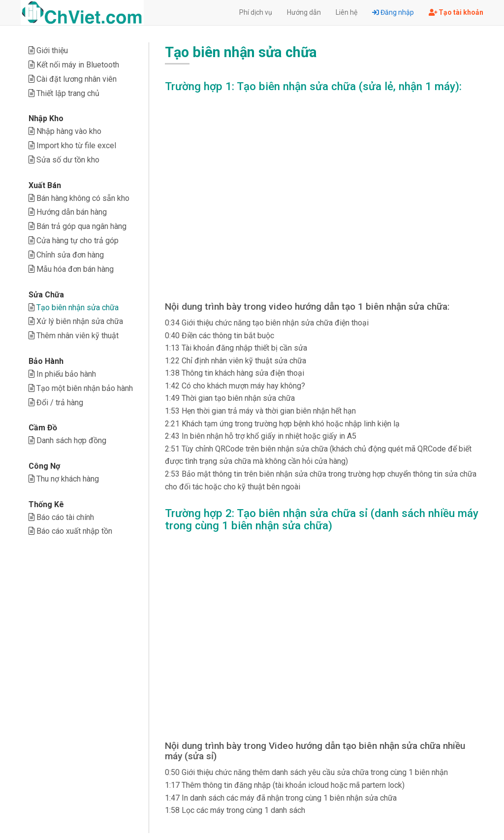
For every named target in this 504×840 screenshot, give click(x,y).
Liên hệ (346, 12)
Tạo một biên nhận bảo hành (85, 388)
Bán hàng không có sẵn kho (83, 198)
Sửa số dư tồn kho (68, 160)
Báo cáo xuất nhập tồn (74, 531)
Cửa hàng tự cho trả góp (78, 241)
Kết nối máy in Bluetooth (78, 65)
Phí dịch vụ (256, 12)
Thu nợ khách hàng (68, 479)
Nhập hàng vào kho (69, 131)
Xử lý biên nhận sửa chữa (80, 321)
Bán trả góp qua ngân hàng (81, 226)
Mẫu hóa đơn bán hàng (75, 269)
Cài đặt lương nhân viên (77, 79)
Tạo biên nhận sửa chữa (78, 307)
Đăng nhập (393, 12)
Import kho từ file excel (76, 145)
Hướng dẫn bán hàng (72, 212)
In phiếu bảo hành (66, 374)
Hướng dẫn (304, 12)
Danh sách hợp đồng (71, 440)
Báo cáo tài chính (65, 517)
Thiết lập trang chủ (68, 93)
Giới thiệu (52, 50)
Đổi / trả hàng (60, 403)
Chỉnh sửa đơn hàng (70, 255)
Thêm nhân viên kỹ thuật (78, 336)
